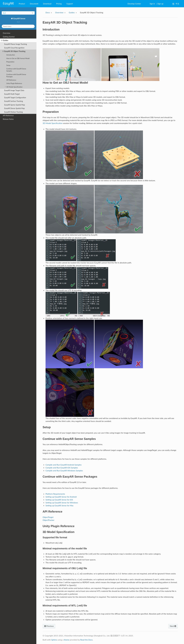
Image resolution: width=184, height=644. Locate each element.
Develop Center (134, 4)
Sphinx (54, 640)
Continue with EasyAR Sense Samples (16, 70)
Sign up (161, 4)
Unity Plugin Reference (14, 83)
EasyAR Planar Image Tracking (16, 44)
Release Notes (8, 119)
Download (47, 4)
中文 (176, 4)
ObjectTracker (49, 520)
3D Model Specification (14, 87)
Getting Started (9, 37)
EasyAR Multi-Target (12, 94)
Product (22, 4)
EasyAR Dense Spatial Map (14, 108)
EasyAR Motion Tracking (14, 112)
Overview (6, 33)
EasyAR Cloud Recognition (14, 48)
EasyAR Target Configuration (15, 98)
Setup (8, 65)
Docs (48, 12)
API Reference (11, 80)
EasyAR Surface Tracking (14, 101)
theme (67, 640)
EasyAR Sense (19, 18)
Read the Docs (86, 640)
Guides (5, 40)
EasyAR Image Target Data (14, 90)
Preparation (10, 62)
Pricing (59, 4)
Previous (49, 626)
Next (173, 626)
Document (34, 4)
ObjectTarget (48, 517)
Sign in (152, 4)
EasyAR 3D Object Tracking (14, 51)
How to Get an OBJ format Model (18, 58)
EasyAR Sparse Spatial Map (15, 105)
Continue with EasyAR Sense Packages (16, 75)
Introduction (11, 55)
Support (70, 4)
